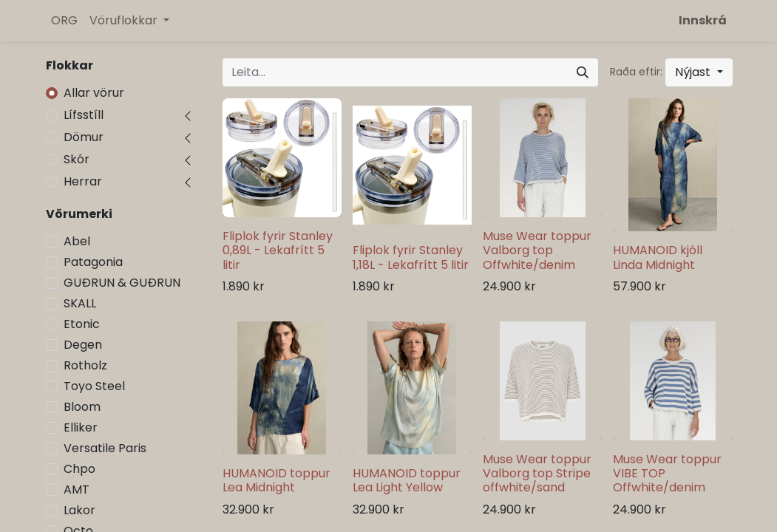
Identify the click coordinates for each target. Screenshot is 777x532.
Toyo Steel (94, 386)
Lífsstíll (84, 115)
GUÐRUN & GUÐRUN (122, 283)
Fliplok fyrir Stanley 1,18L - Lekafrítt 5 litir (411, 257)
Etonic (82, 324)
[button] (699, 72)
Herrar (83, 181)
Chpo (79, 469)
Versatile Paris (105, 448)
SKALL (80, 303)
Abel (77, 241)
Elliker (81, 427)
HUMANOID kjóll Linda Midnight (658, 257)
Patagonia (93, 262)
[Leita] (583, 72)
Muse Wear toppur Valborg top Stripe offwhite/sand (537, 473)
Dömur (84, 137)
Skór (77, 159)
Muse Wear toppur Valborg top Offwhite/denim (537, 250)
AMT (77, 490)
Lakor (79, 510)
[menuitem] (64, 21)
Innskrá (703, 20)
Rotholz (85, 365)
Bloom (82, 407)
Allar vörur (94, 93)
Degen (83, 345)
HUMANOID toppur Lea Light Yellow (407, 480)
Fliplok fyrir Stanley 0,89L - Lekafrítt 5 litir (278, 250)
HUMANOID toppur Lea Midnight (276, 480)
